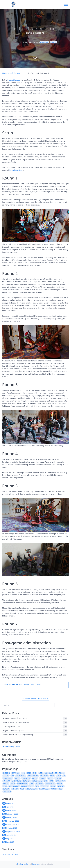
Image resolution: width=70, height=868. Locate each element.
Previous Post (29, 699)
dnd (35, 773)
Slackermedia (23, 864)
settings (16, 773)
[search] (28, 705)
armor (54, 789)
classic (6, 789)
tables (6, 784)
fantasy (15, 789)
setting (61, 786)
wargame (44, 42)
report (53, 42)
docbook (7, 791)
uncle (17, 778)
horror (6, 781)
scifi (29, 773)
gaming (6, 773)
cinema (58, 778)
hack (13, 784)
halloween (44, 789)
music (60, 784)
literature (17, 781)
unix (32, 784)
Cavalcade (36, 864)
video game (37, 781)
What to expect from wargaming (16, 722)
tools (62, 773)
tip (64, 776)
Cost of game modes (11, 726)
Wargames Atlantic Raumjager (15, 718)
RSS (18, 854)
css (61, 789)
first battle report (14, 80)
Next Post (43, 699)
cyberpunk (60, 781)
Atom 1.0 (8, 854)
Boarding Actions (16, 170)
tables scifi (50, 784)
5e (56, 773)
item (5, 786)
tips (37, 786)
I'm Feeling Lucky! (12, 747)
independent (32, 789)
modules (44, 776)
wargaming (14, 786)
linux (53, 786)
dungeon (26, 778)
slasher (27, 781)
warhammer (33, 776)
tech (51, 781)
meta (41, 773)
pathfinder (21, 776)
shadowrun (22, 784)
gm (12, 776)
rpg (23, 773)
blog (52, 776)
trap (59, 776)
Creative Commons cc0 (32, 684)
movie (50, 778)
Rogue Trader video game (14, 730)
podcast (40, 784)
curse (35, 778)
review (6, 776)
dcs (46, 781)
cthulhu (44, 786)
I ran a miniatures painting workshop (18, 735)
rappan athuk (27, 786)
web (22, 789)
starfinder (8, 778)
